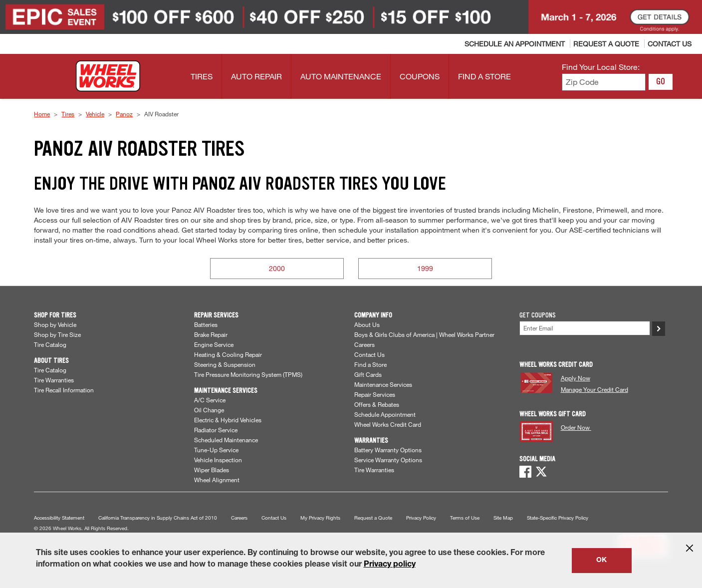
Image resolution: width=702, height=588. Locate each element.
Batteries (206, 324)
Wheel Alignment (217, 480)
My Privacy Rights (320, 518)
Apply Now (576, 378)
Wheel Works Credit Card (388, 424)
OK (601, 561)
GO (661, 81)
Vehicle (95, 114)
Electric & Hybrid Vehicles (228, 420)
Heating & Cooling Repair (228, 354)
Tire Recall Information (64, 390)
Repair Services (375, 394)
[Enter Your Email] (585, 328)
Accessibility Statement (59, 518)
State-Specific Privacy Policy (558, 518)
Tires (68, 114)
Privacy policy (390, 565)
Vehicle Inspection (218, 460)
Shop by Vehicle (55, 324)
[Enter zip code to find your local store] (604, 82)
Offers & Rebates (377, 404)
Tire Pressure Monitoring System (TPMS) (248, 374)
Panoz (124, 114)
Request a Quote (373, 518)
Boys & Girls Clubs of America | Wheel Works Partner (424, 334)
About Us (367, 324)
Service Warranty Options (388, 460)
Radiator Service (216, 430)
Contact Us (369, 354)
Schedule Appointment (385, 414)
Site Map (503, 518)
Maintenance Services (383, 384)
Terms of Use (465, 518)
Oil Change (209, 410)
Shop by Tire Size (57, 334)
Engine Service (214, 344)
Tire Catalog (50, 344)
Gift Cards (368, 374)
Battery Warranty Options (388, 450)
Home (42, 114)
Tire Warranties (54, 380)
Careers (364, 344)
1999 (425, 268)
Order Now (576, 427)
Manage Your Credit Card (594, 389)
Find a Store (370, 364)
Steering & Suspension (225, 364)
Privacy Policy (421, 518)
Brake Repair (211, 334)
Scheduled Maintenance (226, 440)
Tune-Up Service (216, 450)
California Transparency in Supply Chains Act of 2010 (158, 518)
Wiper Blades (212, 470)
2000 (277, 268)
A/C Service (210, 400)
